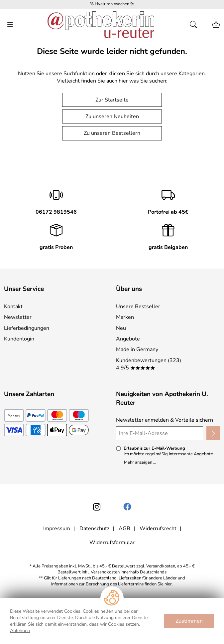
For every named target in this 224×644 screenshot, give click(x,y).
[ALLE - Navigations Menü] (10, 25)
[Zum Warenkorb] (216, 25)
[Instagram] (97, 507)
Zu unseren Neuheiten (112, 116)
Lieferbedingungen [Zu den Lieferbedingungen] (27, 328)
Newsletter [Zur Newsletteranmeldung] (18, 317)
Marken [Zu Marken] (125, 317)
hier (168, 584)
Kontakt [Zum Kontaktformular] (13, 307)
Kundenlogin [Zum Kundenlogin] (19, 339)
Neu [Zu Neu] (121, 328)
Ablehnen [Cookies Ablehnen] (20, 631)
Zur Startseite (112, 100)
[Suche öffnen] (195, 25)
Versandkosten (161, 566)
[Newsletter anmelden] (213, 433)
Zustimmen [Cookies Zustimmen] (189, 621)
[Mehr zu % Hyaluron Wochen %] (112, 4)
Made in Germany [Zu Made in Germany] (137, 349)
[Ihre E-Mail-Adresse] (160, 433)
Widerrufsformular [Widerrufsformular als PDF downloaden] (112, 542)
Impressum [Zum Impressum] (57, 529)
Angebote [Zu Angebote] (128, 339)
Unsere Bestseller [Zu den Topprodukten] (138, 307)
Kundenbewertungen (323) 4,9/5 (149, 364)
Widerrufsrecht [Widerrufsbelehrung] (158, 529)
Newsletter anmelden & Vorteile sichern (165, 420)
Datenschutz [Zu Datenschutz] (94, 529)
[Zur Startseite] (101, 25)
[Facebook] (127, 507)
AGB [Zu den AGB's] (124, 529)
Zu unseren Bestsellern (112, 133)
